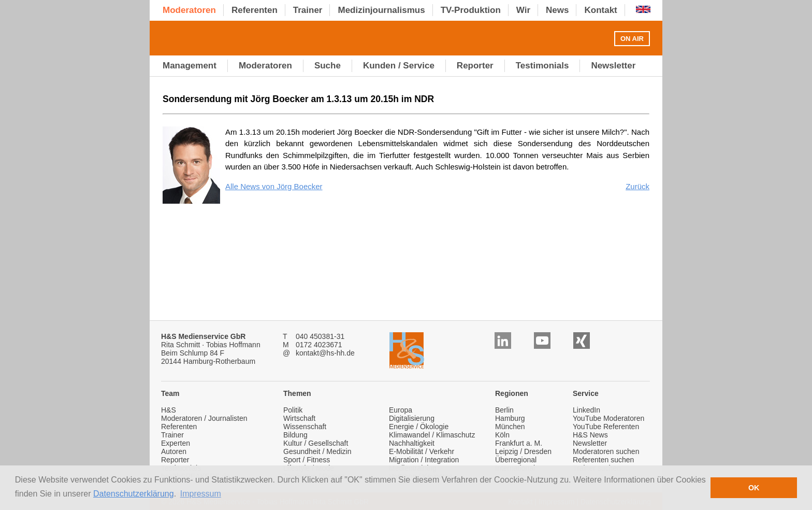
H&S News (590, 435)
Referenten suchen (603, 460)
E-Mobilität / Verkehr (422, 451)
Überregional (516, 460)
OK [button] (754, 488)
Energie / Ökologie (419, 427)
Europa (401, 410)
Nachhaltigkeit (412, 443)
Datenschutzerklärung (134, 494)
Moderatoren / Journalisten (204, 418)
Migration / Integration (424, 460)
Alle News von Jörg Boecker (274, 186)
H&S (169, 410)
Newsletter (590, 443)
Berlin (504, 410)
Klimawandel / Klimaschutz (432, 435)
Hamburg (510, 418)
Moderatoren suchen (606, 451)
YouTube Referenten (606, 427)
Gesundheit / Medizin (317, 451)
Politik (293, 410)
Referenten (179, 427)
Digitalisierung (412, 418)
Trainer (172, 435)
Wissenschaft (305, 427)
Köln (502, 435)
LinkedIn (586, 410)
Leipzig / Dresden (523, 451)
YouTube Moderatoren (608, 418)
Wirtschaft (299, 418)
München (510, 427)
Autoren (174, 451)
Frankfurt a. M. (519, 443)
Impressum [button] (201, 494)
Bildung (295, 435)
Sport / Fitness (307, 460)
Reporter (175, 460)
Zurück (637, 186)
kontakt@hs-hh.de (325, 353)
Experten (176, 443)
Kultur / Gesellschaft (316, 443)
